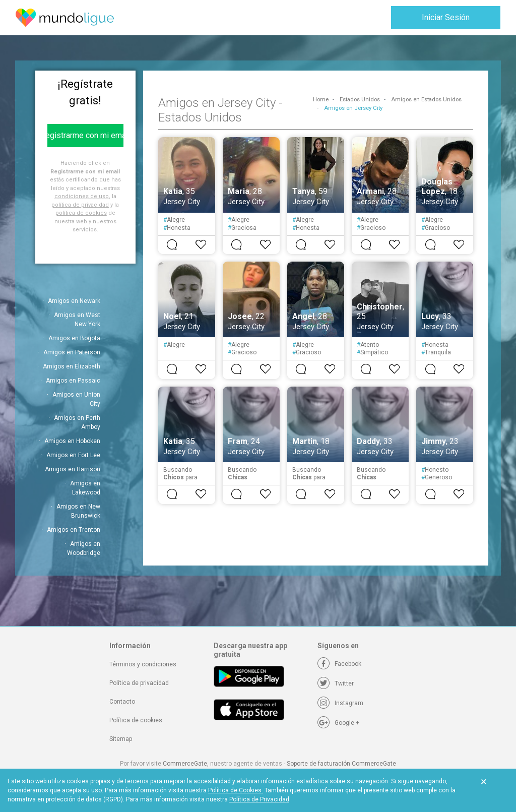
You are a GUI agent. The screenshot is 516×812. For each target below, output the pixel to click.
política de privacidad (80, 205)
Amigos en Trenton (74, 530)
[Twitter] (336, 683)
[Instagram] (340, 703)
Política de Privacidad (259, 799)
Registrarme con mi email (85, 135)
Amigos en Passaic (73, 381)
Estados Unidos (360, 100)
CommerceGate (185, 764)
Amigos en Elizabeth (72, 366)
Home (321, 100)
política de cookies (81, 213)
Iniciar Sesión (446, 17)
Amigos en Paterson (72, 352)
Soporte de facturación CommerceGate (341, 764)
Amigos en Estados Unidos (426, 100)
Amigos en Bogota (74, 338)
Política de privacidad (139, 683)
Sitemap (121, 739)
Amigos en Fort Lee (73, 455)
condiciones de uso (82, 196)
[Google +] (338, 723)
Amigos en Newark (74, 301)
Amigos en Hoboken (72, 441)
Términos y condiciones (143, 664)
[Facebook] (339, 664)
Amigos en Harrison (73, 469)
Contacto (122, 702)
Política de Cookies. (236, 790)
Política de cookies (136, 720)
